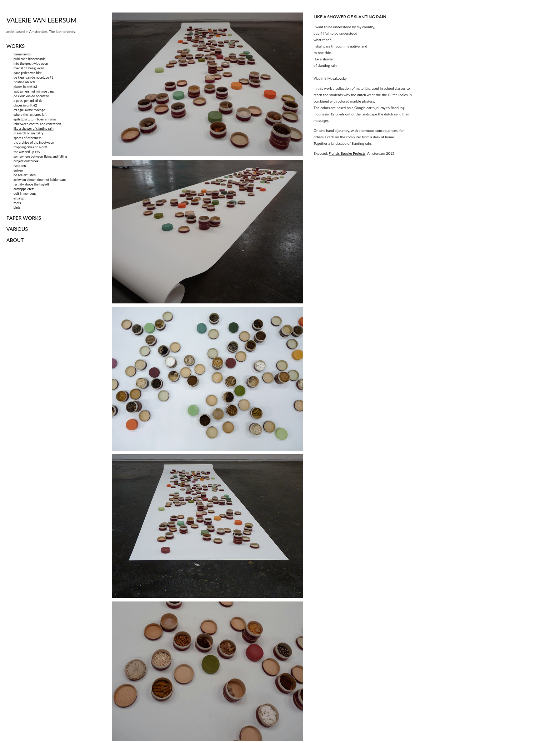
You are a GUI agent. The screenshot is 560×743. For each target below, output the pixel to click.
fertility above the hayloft (31, 184)
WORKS (16, 46)
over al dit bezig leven (29, 68)
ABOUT (15, 240)
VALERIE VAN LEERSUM (42, 20)
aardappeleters (24, 189)
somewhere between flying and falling (40, 156)
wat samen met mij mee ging (34, 91)
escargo (19, 198)
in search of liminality (28, 133)
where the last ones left (30, 115)
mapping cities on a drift (31, 147)
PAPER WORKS (24, 218)
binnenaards (22, 54)
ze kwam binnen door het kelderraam (40, 180)
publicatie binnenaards (29, 59)
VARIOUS (17, 229)
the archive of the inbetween (34, 142)
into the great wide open (31, 63)
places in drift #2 (25, 105)
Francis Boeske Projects (347, 153)
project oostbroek (26, 161)
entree (18, 170)
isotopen (20, 166)
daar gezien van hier (27, 73)
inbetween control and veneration (37, 124)
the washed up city (27, 152)
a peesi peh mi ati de (28, 101)
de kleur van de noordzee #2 (34, 77)
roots (17, 203)
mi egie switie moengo (29, 110)
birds (17, 207)
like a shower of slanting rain (34, 128)
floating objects (24, 82)
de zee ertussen (25, 175)
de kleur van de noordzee (31, 96)
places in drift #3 (25, 87)
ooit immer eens (25, 194)
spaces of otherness (27, 138)
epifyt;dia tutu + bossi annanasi (36, 119)
